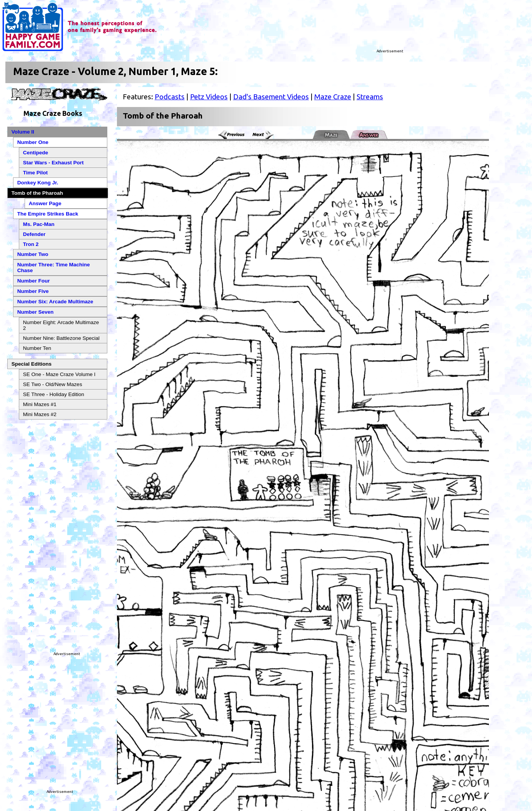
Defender (34, 234)
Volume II (23, 132)
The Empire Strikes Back (48, 214)
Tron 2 (31, 244)
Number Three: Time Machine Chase (54, 268)
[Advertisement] (310, 29)
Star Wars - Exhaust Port (53, 163)
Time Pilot (35, 173)
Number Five (33, 291)
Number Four (34, 281)
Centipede (36, 153)
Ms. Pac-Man (39, 224)
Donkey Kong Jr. (38, 183)
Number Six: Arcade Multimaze (55, 302)
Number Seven (36, 312)
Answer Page (45, 203)
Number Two (33, 254)
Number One (33, 142)
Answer (369, 135)
